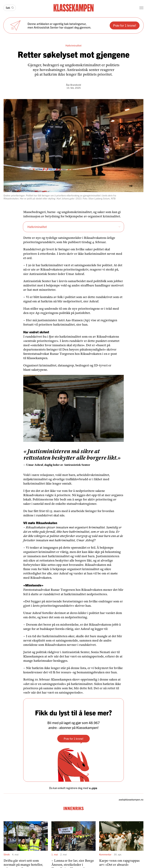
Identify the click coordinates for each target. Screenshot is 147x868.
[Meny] (141, 8)
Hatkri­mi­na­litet (74, 227)
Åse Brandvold (73, 85)
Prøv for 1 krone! (125, 25)
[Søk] (10, 8)
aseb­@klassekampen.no (131, 799)
